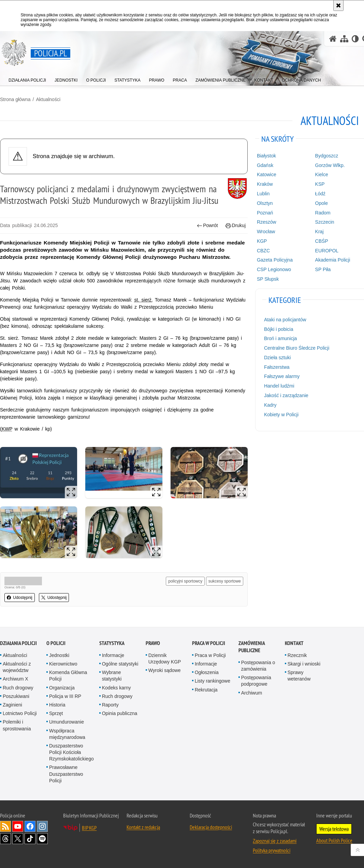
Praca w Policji (209, 643)
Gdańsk (265, 165)
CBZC (263, 251)
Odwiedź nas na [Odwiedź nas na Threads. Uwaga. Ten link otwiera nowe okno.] (5, 839)
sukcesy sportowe (225, 581)
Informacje (113, 655)
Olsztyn (265, 203)
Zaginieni (12, 705)
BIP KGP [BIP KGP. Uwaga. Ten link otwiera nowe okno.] (89, 828)
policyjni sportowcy (185, 581)
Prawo (153, 643)
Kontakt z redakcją (143, 827)
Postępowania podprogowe (256, 681)
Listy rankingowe (213, 681)
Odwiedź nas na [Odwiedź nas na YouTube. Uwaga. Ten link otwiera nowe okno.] (18, 826)
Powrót (207, 226)
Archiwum (252, 693)
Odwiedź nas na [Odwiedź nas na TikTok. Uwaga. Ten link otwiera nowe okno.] (30, 839)
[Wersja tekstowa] (355, 39)
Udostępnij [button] (20, 598)
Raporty (110, 705)
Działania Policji (18, 643)
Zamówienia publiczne (252, 647)
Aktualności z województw (17, 667)
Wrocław (266, 232)
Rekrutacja (206, 690)
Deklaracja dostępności (211, 827)
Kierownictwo (63, 664)
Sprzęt (56, 713)
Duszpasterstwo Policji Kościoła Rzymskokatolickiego (71, 752)
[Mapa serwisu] (344, 39)
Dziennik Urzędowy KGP (165, 659)
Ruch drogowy (18, 688)
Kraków (265, 184)
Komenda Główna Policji (68, 676)
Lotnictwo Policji (20, 713)
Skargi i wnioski (304, 664)
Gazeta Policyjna (275, 260)
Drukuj (236, 226)
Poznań (265, 213)
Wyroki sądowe (165, 670)
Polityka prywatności (272, 850)
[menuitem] (27, 79)
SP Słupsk (268, 279)
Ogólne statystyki (120, 664)
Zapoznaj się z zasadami (275, 841)
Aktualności (48, 99)
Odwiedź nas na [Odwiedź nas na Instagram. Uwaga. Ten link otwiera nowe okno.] (42, 826)
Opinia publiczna (120, 713)
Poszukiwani (16, 696)
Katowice (267, 174)
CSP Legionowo (274, 269)
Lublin (263, 194)
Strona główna (15, 99)
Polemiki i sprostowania (17, 725)
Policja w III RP (65, 696)
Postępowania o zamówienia (258, 666)
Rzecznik (297, 655)
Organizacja (62, 688)
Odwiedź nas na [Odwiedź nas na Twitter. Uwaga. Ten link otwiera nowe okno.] (18, 839)
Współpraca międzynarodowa (67, 734)
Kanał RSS (5, 826)
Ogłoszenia (207, 672)
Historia (57, 705)
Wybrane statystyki (112, 676)
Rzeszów (267, 222)
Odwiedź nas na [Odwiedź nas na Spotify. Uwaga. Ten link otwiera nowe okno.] (42, 839)
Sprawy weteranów (299, 676)
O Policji (56, 643)
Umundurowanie (67, 722)
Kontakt (294, 643)
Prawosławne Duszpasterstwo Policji (66, 774)
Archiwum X (16, 679)
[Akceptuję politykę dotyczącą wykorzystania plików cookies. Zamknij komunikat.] (338, 5)
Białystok (266, 156)
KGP (262, 241)
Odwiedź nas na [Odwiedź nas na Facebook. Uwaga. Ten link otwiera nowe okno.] (30, 826)
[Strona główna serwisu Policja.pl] (333, 39)
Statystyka (112, 643)
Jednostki (59, 655)
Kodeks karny (117, 688)
